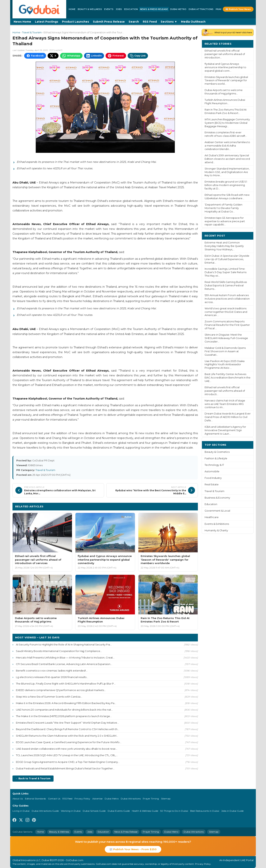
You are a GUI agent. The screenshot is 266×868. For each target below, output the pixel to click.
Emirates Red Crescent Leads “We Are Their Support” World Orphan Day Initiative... (67, 723)
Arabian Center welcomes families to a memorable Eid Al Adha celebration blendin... (227, 146)
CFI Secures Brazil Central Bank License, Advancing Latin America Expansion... (64, 664)
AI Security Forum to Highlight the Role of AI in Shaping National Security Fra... (64, 644)
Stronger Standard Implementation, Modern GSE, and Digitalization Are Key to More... (227, 172)
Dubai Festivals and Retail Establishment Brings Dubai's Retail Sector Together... (65, 768)
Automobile (212, 471)
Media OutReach (193, 22)
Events (109, 9)
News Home (22, 22)
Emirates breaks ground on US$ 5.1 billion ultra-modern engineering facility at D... (226, 185)
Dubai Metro (178, 9)
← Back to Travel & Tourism (33, 778)
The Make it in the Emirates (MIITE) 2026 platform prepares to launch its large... (64, 716)
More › (246, 44)
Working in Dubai (71, 811)
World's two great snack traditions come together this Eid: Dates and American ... (226, 312)
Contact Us (54, 799)
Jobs (119, 9)
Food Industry (213, 478)
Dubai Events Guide (119, 811)
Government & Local (217, 511)
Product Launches (76, 22)
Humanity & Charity (216, 530)
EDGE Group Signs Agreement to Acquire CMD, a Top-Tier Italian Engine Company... (68, 762)
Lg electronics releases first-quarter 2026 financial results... (52, 677)
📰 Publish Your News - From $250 (133, 849)
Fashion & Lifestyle (216, 458)
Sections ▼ (169, 22)
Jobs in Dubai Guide (232, 811)
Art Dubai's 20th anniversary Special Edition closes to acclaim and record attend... (227, 159)
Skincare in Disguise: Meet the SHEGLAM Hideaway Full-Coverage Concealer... (226, 338)
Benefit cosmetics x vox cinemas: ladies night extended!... (52, 671)
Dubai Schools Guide (94, 811)
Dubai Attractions (201, 9)
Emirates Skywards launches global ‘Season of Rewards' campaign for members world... (226, 81)
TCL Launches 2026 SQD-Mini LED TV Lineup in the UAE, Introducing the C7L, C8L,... (67, 755)
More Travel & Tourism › (178, 506)
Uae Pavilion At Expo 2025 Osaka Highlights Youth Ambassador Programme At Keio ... (225, 365)
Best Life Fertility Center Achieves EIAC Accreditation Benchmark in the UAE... (228, 378)
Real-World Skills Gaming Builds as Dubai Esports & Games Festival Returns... (226, 285)
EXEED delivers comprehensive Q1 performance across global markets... (61, 690)
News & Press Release (154, 9)
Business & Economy (217, 498)
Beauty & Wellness (90, 9)
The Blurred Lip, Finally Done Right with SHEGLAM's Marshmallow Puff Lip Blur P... (66, 684)
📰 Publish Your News (238, 9)
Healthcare (212, 517)
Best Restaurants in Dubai (205, 811)
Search (134, 22)
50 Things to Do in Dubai (174, 811)
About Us (18, 799)
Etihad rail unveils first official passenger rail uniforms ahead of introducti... (225, 391)
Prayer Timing (151, 799)
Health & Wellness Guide (145, 811)
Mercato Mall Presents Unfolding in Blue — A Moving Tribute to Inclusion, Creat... (65, 658)
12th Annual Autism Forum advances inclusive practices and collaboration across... (227, 299)
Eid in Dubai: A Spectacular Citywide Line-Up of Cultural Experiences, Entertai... (227, 259)
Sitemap (166, 799)
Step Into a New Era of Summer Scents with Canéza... (49, 697)
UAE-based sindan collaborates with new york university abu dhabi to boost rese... (67, 749)
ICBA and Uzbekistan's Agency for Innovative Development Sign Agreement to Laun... (225, 430)
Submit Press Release (109, 22)
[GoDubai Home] (39, 9)
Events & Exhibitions (217, 524)
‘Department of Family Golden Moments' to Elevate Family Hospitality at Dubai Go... (223, 208)
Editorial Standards (35, 799)
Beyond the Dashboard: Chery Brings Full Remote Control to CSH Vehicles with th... (68, 729)
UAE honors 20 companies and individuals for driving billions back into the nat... (64, 710)
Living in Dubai (21, 811)
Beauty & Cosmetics (217, 452)
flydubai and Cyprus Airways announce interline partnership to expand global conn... (225, 67)
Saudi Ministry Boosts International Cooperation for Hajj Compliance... (59, 651)
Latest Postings (47, 22)
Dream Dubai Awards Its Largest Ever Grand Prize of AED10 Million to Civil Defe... (228, 417)
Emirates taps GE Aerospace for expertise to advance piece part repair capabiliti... (225, 221)
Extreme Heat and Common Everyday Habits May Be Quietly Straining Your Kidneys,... (224, 246)
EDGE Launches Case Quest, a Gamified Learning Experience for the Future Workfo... (69, 742)
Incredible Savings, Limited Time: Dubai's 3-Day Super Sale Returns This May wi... (226, 272)
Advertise (97, 799)
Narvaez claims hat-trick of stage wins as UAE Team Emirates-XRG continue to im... (225, 404)
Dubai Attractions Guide (45, 811)
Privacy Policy (82, 799)
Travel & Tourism (32, 32)
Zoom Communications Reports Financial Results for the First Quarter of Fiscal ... (227, 325)
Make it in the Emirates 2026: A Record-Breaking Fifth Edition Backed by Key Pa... (66, 703)
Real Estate (212, 484)
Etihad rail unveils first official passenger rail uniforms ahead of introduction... (225, 54)
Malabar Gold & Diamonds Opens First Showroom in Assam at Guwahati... (225, 351)
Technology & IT (214, 465)
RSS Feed (150, 22)
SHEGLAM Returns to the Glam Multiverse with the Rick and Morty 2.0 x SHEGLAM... (67, 736)
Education (131, 9)
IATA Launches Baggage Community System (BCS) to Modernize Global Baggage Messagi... (227, 123)
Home (72, 9)
